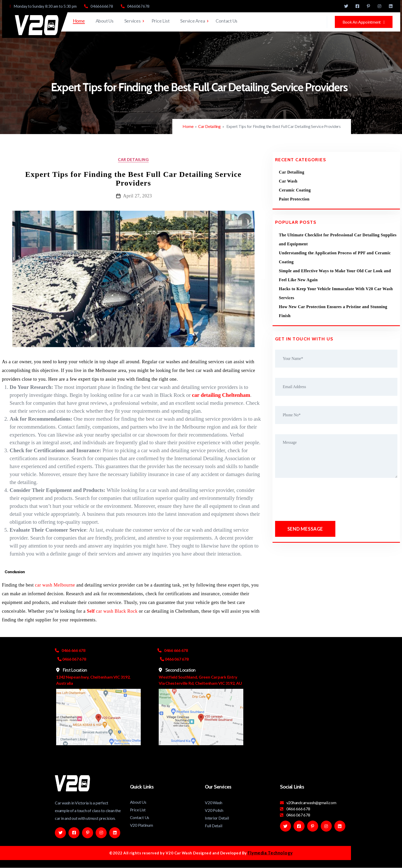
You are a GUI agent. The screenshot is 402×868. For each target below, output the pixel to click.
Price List (161, 21)
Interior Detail (217, 818)
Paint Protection (294, 199)
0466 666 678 (295, 809)
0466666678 (98, 6)
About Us (105, 21)
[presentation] (315, 501)
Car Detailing (209, 126)
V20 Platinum (142, 825)
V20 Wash (214, 803)
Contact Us (227, 21)
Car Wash (288, 181)
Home (79, 21)
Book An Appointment (364, 22)
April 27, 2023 (138, 196)
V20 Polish (214, 810)
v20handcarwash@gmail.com (308, 803)
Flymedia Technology (270, 853)
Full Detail (213, 826)
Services (133, 21)
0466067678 (135, 6)
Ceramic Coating (295, 190)
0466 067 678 (295, 815)
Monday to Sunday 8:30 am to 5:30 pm (43, 6)
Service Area (193, 21)
